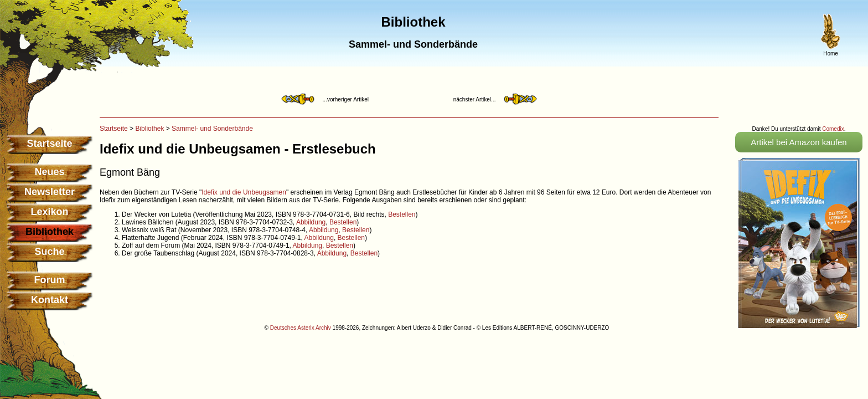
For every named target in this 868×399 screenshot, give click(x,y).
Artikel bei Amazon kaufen (799, 142)
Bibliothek (149, 129)
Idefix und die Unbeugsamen (244, 192)
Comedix (833, 129)
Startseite (49, 144)
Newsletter (50, 192)
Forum (50, 280)
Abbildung (311, 222)
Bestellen (402, 214)
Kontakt (50, 300)
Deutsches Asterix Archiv (301, 328)
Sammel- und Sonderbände (212, 129)
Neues (49, 172)
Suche (49, 252)
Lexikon (49, 212)
